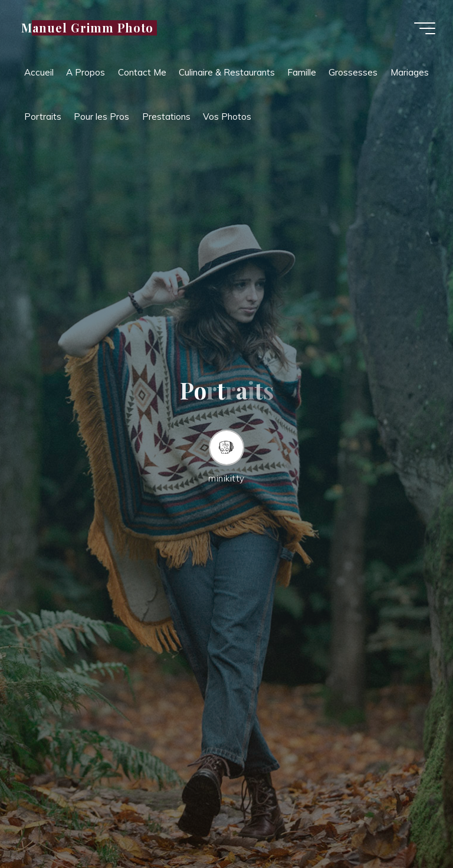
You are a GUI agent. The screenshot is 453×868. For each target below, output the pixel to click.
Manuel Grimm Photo (87, 28)
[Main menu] (425, 28)
